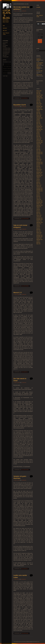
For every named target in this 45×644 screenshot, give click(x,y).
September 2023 (40, 109)
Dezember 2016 (39, 188)
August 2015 (39, 207)
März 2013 (38, 244)
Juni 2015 (38, 210)
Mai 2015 (38, 211)
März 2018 (38, 168)
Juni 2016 (38, 194)
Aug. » (7, 76)
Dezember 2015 (39, 201)
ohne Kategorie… (6, 54)
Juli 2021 (38, 132)
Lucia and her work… (7, 51)
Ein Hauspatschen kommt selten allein (40, 64)
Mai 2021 (38, 134)
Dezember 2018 (39, 162)
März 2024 (38, 102)
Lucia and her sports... (25, 633)
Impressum (5, 28)
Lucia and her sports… (7, 50)
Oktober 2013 (39, 238)
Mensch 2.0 (18, 293)
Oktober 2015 (39, 204)
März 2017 (38, 184)
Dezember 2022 (39, 118)
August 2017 (39, 177)
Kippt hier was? (39, 75)
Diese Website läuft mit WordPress (20, 642)
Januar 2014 (39, 234)
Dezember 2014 (39, 218)
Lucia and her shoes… (7, 48)
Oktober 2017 (39, 174)
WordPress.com (37, 642)
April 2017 (38, 182)
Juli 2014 (38, 225)
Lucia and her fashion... (25, 219)
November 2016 (39, 189)
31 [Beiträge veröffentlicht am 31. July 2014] (7, 73)
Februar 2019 (39, 159)
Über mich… (5, 31)
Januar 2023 (39, 117)
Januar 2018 (39, 171)
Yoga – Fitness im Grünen (6, 34)
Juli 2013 (38, 241)
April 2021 (38, 135)
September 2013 (40, 240)
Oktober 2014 (39, 221)
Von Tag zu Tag (39, 71)
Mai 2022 (38, 121)
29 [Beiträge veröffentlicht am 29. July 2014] (5, 73)
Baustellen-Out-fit (20, 105)
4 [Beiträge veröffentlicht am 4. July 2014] (8, 64)
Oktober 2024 (39, 97)
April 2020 (38, 149)
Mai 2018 (38, 165)
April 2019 (38, 157)
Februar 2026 (39, 91)
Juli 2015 (38, 208)
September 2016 (40, 191)
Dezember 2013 (39, 235)
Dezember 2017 (39, 172)
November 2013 (39, 237)
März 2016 (38, 198)
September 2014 (40, 222)
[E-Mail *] (40, 37)
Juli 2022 (38, 119)
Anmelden (38, 7)
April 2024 (38, 101)
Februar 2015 (39, 215)
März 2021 (38, 137)
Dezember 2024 (39, 95)
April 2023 (38, 112)
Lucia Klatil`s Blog (7, 14)
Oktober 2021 (39, 128)
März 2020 (38, 151)
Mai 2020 (38, 148)
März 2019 (38, 158)
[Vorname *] (40, 34)
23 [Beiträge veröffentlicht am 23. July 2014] (6, 71)
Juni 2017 (38, 179)
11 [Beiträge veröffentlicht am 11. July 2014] (8, 67)
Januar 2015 (39, 217)
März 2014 (38, 231)
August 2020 (39, 144)
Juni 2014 (38, 227)
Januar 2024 (39, 105)
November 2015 (39, 202)
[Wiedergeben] (38, 24)
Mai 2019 (38, 155)
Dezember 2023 (39, 107)
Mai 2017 (38, 181)
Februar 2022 (39, 125)
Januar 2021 (39, 139)
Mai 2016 (38, 195)
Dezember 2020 (39, 141)
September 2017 (40, 175)
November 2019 (39, 154)
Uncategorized (6, 57)
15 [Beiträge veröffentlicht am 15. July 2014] (5, 69)
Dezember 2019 (39, 152)
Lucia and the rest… (6, 52)
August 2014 (39, 224)
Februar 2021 (39, 138)
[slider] (40, 24)
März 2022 (38, 124)
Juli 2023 (38, 111)
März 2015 (38, 214)
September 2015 (40, 205)
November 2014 (39, 219)
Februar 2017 (39, 185)
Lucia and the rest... (25, 98)
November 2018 (39, 164)
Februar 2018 (39, 169)
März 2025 (38, 94)
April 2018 (38, 167)
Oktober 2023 (39, 108)
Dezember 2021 (39, 127)
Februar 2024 (39, 104)
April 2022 (38, 122)
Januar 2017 (39, 187)
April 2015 (38, 212)
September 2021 (40, 129)
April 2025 (38, 92)
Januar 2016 (39, 200)
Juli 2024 (38, 99)
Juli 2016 (38, 192)
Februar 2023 (39, 115)
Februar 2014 (39, 232)
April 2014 (38, 230)
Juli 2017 (38, 178)
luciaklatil (24, 11)
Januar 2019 (39, 161)
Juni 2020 (38, 147)
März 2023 (38, 114)
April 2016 (38, 197)
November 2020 (39, 142)
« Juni (4, 76)
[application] (40, 24)
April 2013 (38, 242)
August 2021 (39, 131)
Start (4, 26)
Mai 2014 (38, 228)
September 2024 (40, 98)
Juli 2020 (38, 145)
